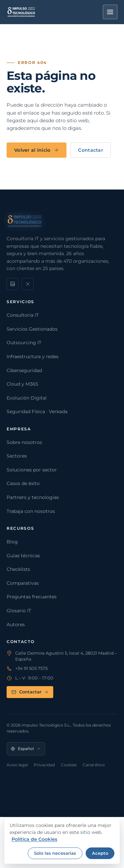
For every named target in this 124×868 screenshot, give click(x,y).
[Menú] (110, 12)
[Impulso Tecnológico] (21, 12)
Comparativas (23, 583)
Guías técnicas (23, 556)
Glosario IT (19, 611)
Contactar (91, 150)
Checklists (18, 569)
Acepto (100, 853)
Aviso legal (17, 765)
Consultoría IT (23, 315)
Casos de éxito (23, 483)
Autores (16, 624)
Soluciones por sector (32, 470)
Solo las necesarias (55, 853)
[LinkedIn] (13, 284)
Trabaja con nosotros (31, 511)
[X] (28, 284)
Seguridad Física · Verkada (37, 411)
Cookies (69, 765)
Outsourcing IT (24, 343)
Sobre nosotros (24, 442)
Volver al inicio (37, 150)
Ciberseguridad (24, 370)
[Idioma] (26, 749)
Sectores (17, 456)
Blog (12, 542)
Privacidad (44, 765)
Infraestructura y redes (33, 356)
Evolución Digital (27, 398)
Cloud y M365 (22, 384)
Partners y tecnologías (33, 497)
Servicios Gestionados (32, 329)
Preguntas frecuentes (32, 597)
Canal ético (94, 765)
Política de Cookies (34, 839)
